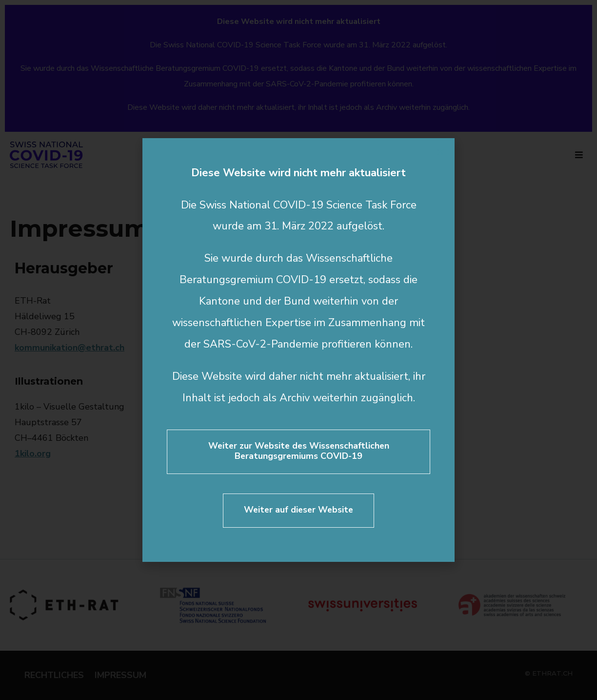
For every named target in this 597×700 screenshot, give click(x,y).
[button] (440, 152)
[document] (298, 350)
